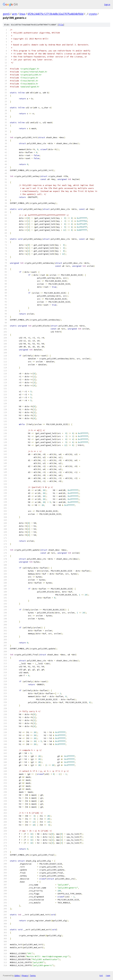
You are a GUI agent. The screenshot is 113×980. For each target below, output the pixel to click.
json (108, 975)
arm (15, 14)
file (61, 25)
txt (101, 975)
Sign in (107, 4)
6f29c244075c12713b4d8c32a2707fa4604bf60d (56, 14)
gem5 (6, 14)
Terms (33, 976)
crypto (93, 14)
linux (22, 14)
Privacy (25, 976)
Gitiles (17, 976)
